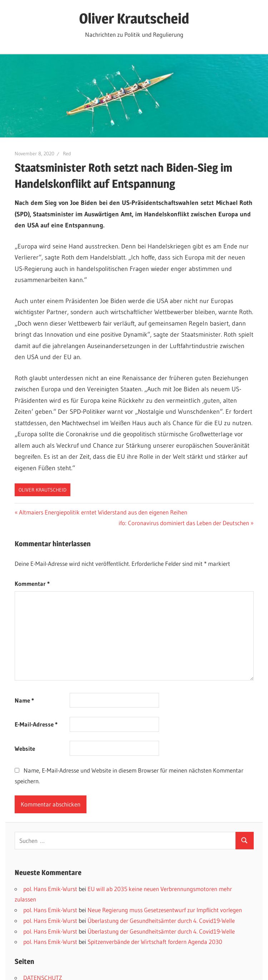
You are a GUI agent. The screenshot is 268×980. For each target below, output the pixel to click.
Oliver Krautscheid (134, 18)
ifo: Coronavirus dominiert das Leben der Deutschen (184, 523)
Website (25, 748)
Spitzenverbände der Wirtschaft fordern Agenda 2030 (155, 942)
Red (67, 154)
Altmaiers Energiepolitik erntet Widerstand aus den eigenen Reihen (103, 512)
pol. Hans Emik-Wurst (50, 889)
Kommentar (32, 584)
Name (24, 700)
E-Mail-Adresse (36, 724)
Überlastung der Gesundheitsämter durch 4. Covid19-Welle (161, 921)
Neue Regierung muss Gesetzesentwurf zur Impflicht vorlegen (165, 910)
